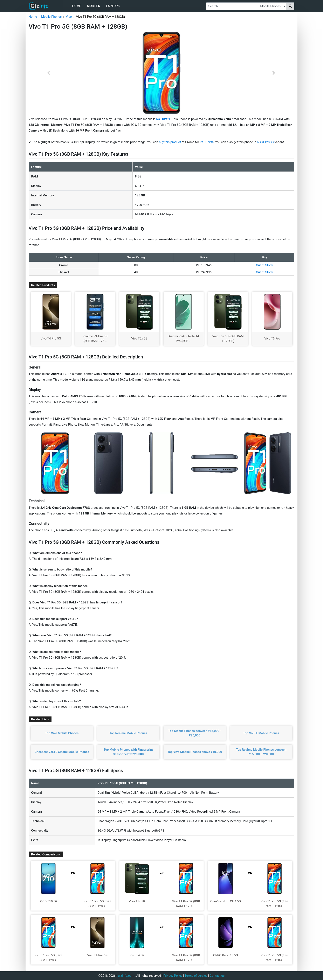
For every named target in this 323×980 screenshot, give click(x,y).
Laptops (113, 6)
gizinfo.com (126, 976)
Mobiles (93, 6)
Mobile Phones (51, 17)
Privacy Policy (173, 976)
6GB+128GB (266, 142)
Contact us (217, 976)
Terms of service (196, 976)
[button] (49, 73)
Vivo (69, 17)
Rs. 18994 (207, 142)
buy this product (170, 142)
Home (77, 6)
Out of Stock (264, 265)
